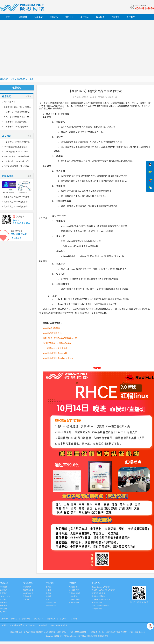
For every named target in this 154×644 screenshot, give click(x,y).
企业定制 (3, 609)
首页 (8, 17)
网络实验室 (28, 583)
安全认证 (3, 606)
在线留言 (17, 238)
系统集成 (39, 17)
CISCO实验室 (28, 590)
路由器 (48, 596)
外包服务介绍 (74, 590)
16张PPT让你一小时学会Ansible (57, 343)
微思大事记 (26, 619)
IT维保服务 (73, 587)
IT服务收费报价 (75, 599)
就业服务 (100, 17)
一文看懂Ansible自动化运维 (55, 348)
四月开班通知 (10, 102)
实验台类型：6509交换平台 (16, 202)
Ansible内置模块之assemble (56, 353)
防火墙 (48, 593)
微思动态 (21, 79)
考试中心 (85, 17)
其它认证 (3, 612)
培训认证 (23, 17)
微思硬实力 (51, 619)
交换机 (48, 590)
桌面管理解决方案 (99, 593)
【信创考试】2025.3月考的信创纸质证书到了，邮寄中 (27, 142)
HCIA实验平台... (9, 193)
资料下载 (116, 17)
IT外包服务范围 (75, 593)
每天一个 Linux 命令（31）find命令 (19, 117)
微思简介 (14, 619)
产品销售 (50, 583)
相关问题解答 (74, 602)
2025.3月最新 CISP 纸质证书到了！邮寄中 (22, 156)
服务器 (48, 587)
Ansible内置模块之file (53, 333)
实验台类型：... (25, 193)
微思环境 (63, 619)
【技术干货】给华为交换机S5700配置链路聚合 (24, 127)
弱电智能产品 (51, 606)
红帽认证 (3, 593)
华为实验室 (27, 596)
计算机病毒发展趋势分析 (101, 599)
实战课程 (3, 587)
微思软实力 (39, 619)
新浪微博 (20, 217)
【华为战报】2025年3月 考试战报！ (19, 161)
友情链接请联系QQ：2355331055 (23, 625)
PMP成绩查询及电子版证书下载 (17, 147)
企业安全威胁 (97, 609)
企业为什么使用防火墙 (100, 606)
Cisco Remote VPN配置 (101, 587)
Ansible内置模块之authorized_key (58, 358)
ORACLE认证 (5, 596)
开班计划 (69, 17)
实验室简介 (27, 587)
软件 (48, 599)
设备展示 (26, 599)
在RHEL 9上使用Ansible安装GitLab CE (60, 338)
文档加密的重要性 (99, 596)
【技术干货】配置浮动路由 (15, 122)
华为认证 (3, 602)
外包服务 (73, 583)
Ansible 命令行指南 (52, 328)
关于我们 (131, 17)
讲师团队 (54, 17)
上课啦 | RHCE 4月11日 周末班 (17, 107)
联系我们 (74, 619)
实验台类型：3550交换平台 (16, 207)
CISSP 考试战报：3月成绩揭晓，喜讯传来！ (23, 166)
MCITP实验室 (28, 593)
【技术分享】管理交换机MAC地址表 (20, 112)
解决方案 (96, 583)
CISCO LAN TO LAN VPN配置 (103, 590)
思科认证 (3, 590)
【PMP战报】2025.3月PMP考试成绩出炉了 (23, 152)
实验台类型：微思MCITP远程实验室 (19, 197)
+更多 (29, 96)
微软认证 (3, 599)
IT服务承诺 (73, 596)
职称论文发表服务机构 (59, 625)
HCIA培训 (43, 625)
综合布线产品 (51, 602)
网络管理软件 (97, 602)
